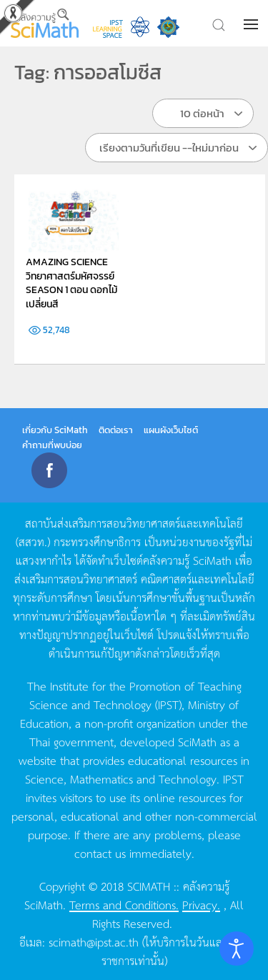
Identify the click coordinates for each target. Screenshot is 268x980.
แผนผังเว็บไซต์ (171, 430)
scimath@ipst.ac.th (94, 941)
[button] (252, 24)
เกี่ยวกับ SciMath (55, 430)
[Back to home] (45, 23)
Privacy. (201, 904)
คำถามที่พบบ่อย (52, 445)
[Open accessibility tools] (237, 949)
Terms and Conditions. (124, 904)
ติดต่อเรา (116, 430)
